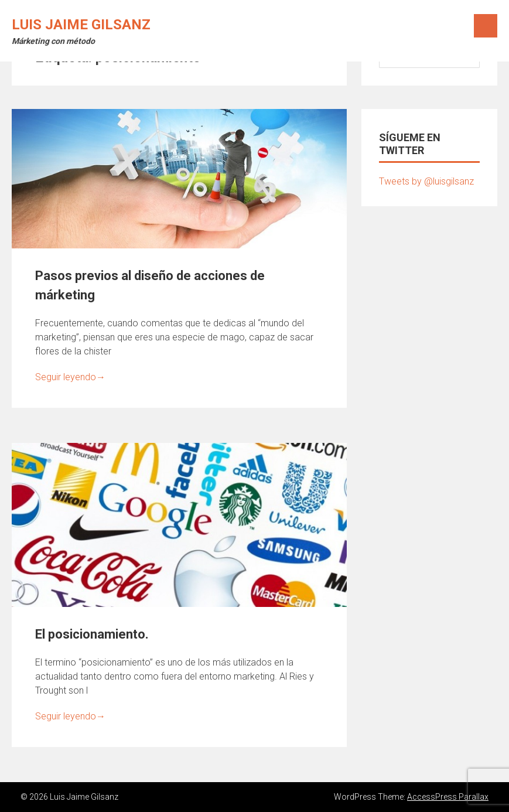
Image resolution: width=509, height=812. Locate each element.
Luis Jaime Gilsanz (81, 25)
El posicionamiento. (92, 634)
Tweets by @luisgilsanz (426, 181)
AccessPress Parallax (448, 797)
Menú (486, 26)
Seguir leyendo (70, 377)
